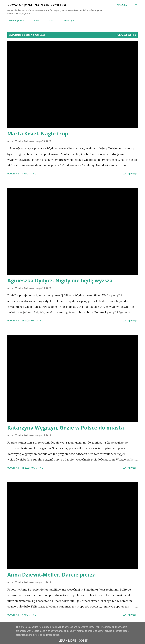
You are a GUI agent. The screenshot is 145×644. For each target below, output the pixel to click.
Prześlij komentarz (33, 321)
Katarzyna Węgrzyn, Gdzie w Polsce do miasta (66, 428)
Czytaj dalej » (130, 174)
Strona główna (15, 20)
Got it (83, 641)
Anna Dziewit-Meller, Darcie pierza (52, 575)
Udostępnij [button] (13, 174)
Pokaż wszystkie (126, 35)
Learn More (67, 641)
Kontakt (50, 20)
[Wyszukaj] (122, 5)
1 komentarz (29, 174)
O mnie (34, 20)
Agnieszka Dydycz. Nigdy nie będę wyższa (60, 280)
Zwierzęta (67, 20)
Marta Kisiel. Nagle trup (38, 133)
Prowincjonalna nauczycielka (37, 5)
